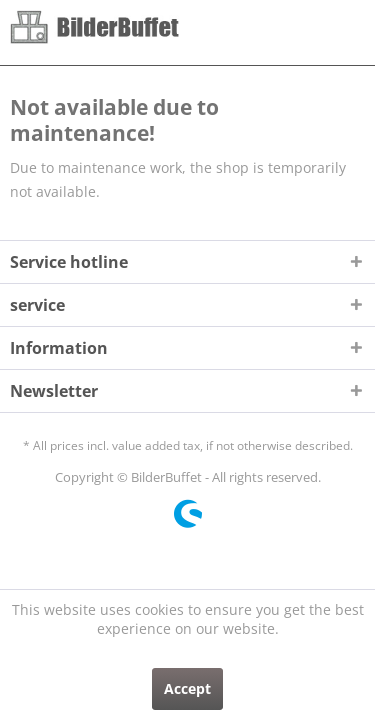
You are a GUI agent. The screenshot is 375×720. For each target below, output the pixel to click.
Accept (187, 688)
